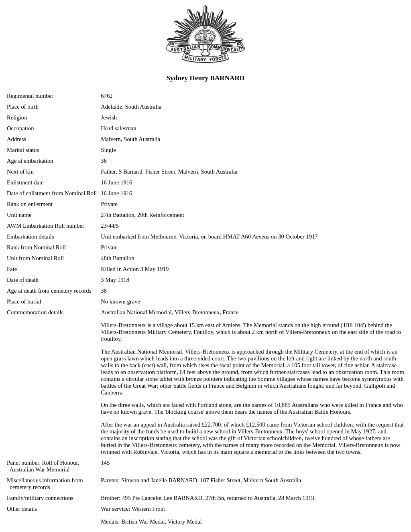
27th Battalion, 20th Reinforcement (142, 215)
